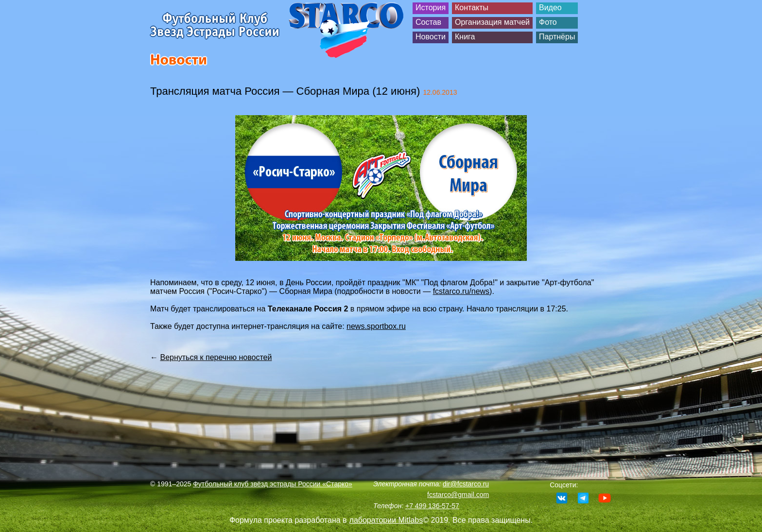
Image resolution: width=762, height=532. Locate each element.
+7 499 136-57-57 (432, 506)
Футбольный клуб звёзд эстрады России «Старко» (273, 484)
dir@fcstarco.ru (466, 484)
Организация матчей (492, 22)
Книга (465, 37)
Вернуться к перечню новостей (216, 357)
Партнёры (557, 37)
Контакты (472, 8)
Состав (428, 22)
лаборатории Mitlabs (386, 520)
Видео (550, 8)
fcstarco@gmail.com (458, 495)
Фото (548, 22)
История (431, 8)
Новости (431, 37)
